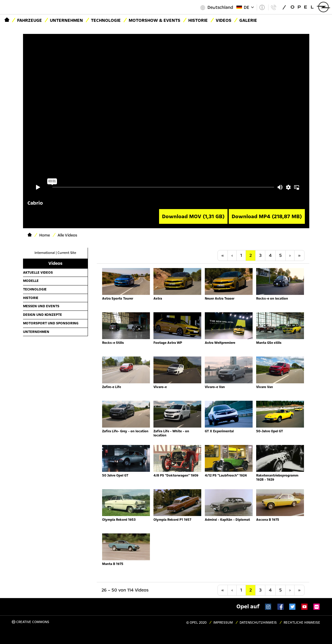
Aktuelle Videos (38, 272)
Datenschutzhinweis (258, 623)
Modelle (31, 281)
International (45, 253)
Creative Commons (31, 622)
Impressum (223, 623)
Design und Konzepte (42, 315)
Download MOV (193, 216)
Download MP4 (267, 216)
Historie (198, 20)
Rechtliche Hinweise (302, 623)
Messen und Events (41, 306)
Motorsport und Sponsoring (51, 323)
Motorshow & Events (154, 20)
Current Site (67, 253)
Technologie (106, 20)
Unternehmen (66, 20)
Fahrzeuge (30, 20)
